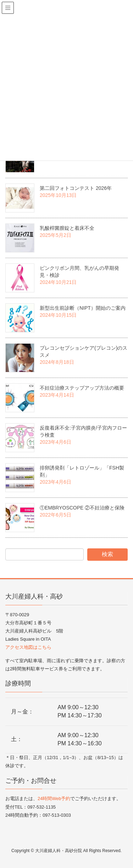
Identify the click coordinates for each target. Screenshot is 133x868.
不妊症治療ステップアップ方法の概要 (84, 388)
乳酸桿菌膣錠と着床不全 (67, 228)
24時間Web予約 (54, 799)
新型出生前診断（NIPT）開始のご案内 (83, 308)
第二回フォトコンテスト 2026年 (76, 188)
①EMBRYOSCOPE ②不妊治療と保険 (82, 508)
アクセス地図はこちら (28, 647)
